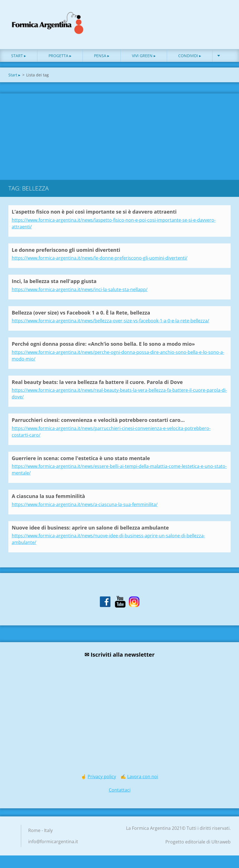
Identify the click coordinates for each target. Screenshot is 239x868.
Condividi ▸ (190, 56)
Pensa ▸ (102, 56)
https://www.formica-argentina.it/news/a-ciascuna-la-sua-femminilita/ (85, 504)
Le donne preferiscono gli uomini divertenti (66, 250)
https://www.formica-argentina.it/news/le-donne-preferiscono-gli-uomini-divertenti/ (100, 258)
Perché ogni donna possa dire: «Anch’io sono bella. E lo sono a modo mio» (103, 344)
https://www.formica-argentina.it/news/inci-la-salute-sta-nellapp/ (80, 289)
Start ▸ (19, 56)
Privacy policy (102, 777)
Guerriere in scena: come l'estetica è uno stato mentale (81, 458)
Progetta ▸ (60, 56)
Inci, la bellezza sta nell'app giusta (54, 281)
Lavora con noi (143, 777)
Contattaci (120, 790)
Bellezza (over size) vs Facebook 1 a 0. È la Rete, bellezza (81, 313)
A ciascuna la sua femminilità (48, 496)
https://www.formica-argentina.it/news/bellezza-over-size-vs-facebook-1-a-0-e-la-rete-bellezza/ (110, 321)
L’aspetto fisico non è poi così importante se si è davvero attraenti (94, 212)
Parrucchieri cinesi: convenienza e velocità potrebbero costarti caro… (98, 420)
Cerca (224, 16)
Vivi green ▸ (144, 56)
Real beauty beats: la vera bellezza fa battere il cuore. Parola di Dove (97, 382)
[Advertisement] (120, 135)
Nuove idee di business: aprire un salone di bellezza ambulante (90, 528)
